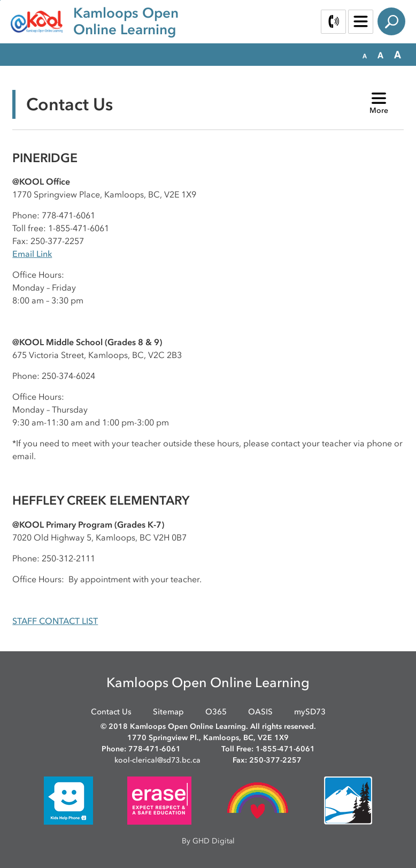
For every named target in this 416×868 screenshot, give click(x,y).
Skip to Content (0, 0)
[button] (365, 55)
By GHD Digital (208, 841)
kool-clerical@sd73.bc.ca (157, 760)
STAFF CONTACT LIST (55, 621)
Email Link (32, 254)
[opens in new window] (68, 800)
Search (391, 21)
